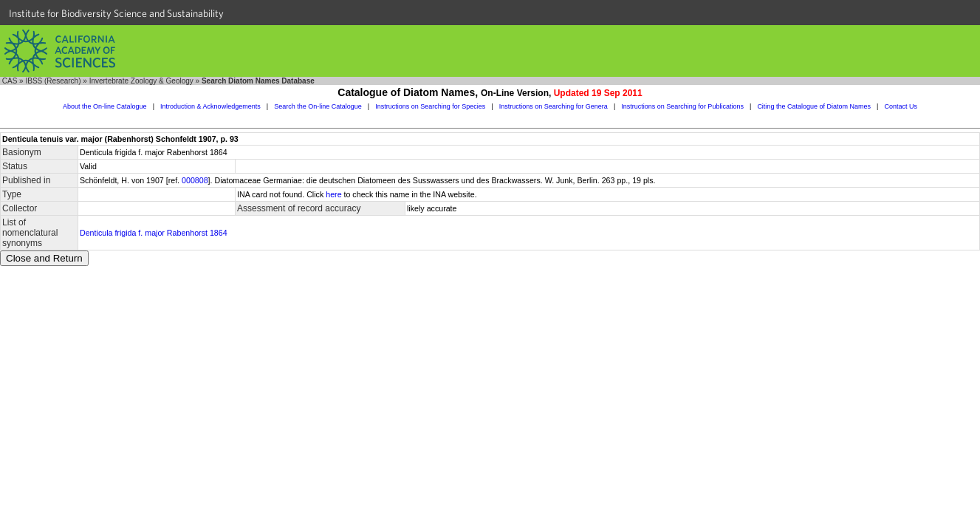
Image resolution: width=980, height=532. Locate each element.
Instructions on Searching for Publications (682, 106)
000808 (195, 180)
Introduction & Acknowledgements (210, 106)
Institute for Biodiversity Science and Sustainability (116, 13)
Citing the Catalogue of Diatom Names (814, 106)
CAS (10, 81)
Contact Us (901, 106)
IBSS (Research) (53, 81)
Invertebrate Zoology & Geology (141, 81)
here (333, 194)
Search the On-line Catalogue (318, 106)
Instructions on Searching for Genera (554, 106)
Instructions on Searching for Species (430, 106)
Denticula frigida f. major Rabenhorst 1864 (154, 233)
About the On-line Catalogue (105, 106)
